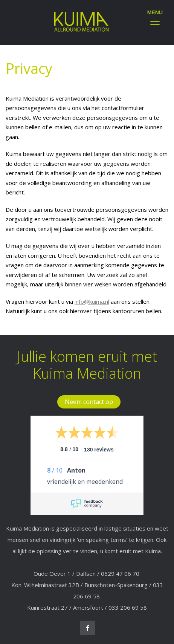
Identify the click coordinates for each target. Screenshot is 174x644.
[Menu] (155, 16)
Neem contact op (89, 402)
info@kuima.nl (92, 301)
